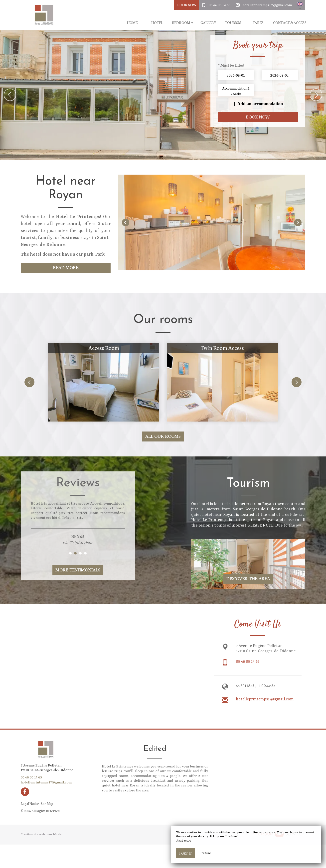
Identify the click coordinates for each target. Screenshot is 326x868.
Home (132, 23)
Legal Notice (30, 804)
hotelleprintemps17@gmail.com (267, 5)
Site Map (47, 804)
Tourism (233, 23)
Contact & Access (290, 23)
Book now (258, 117)
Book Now (187, 5)
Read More (66, 267)
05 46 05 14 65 (220, 5)
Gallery (208, 23)
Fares (258, 23)
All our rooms (163, 436)
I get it (186, 853)
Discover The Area (248, 578)
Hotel (157, 23)
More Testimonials (78, 570)
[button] (300, 5)
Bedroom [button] (183, 23)
